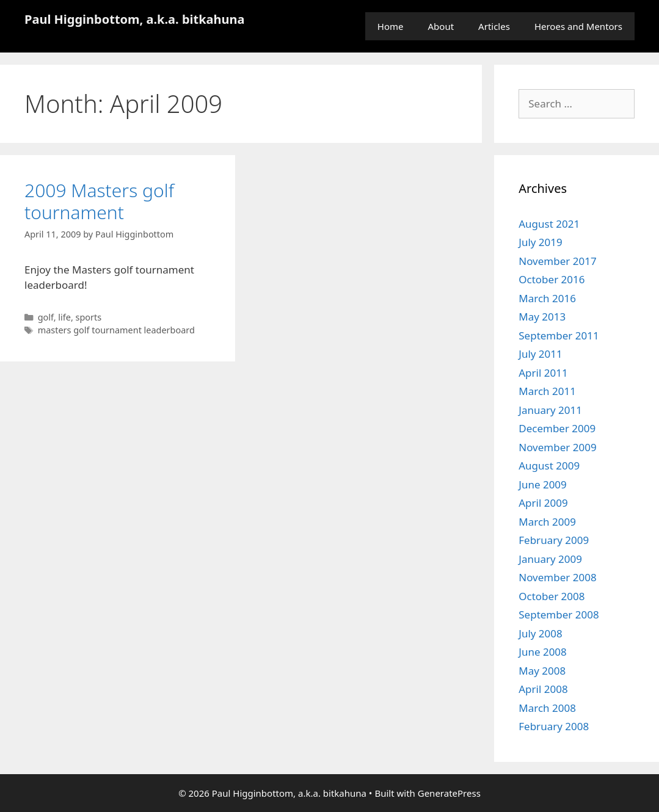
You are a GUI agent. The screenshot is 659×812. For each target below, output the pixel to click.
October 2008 (552, 596)
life (64, 317)
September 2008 (559, 614)
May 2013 (542, 317)
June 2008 (543, 652)
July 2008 (541, 633)
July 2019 (541, 242)
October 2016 (552, 279)
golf (46, 317)
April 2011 (543, 373)
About (441, 26)
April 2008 (543, 689)
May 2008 (542, 671)
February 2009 (554, 540)
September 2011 (559, 335)
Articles (494, 26)
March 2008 (547, 708)
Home (391, 26)
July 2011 (541, 354)
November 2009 (557, 447)
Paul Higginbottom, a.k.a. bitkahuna (135, 19)
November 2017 (557, 261)
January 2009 (550, 559)
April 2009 (543, 503)
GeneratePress (449, 793)
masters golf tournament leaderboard (116, 330)
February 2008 (554, 726)
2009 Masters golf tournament (99, 201)
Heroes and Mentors (578, 26)
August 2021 (549, 224)
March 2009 (547, 522)
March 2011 (547, 391)
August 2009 (549, 466)
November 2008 (557, 577)
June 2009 (543, 484)
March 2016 (547, 298)
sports (89, 317)
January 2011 (550, 410)
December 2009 (557, 428)
